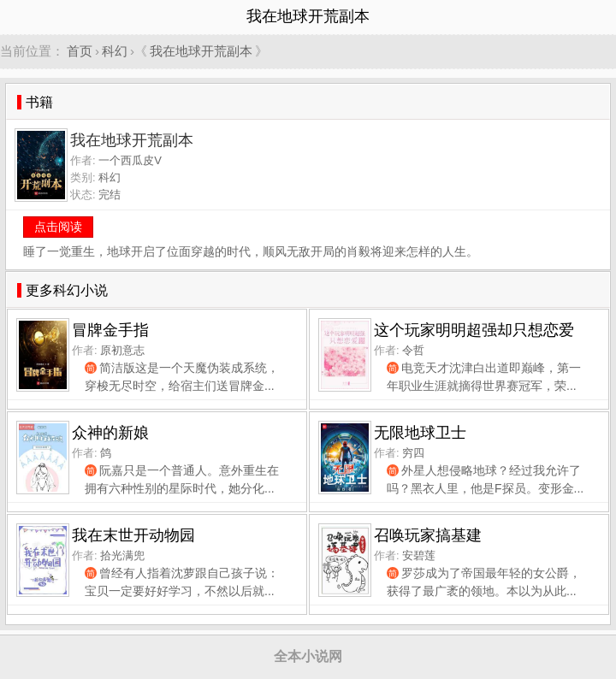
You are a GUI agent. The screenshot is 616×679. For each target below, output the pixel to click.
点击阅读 (58, 227)
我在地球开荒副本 (201, 51)
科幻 (115, 51)
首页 (80, 51)
